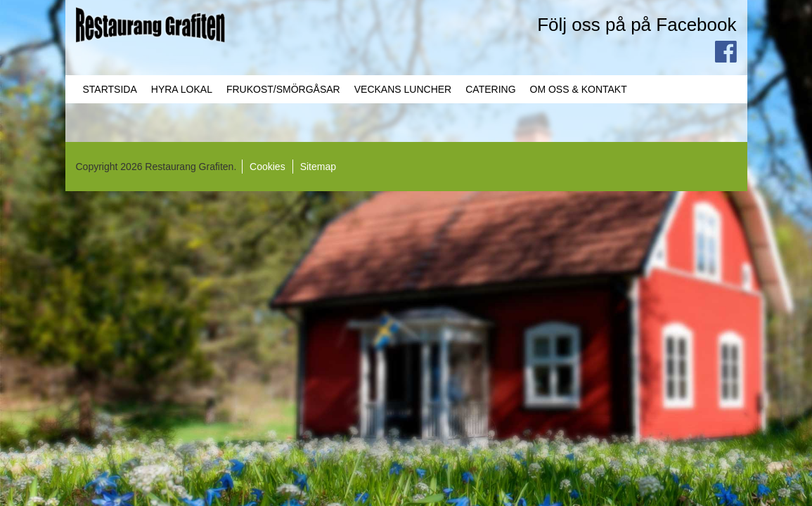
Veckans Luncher (403, 89)
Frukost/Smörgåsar (283, 89)
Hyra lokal (182, 89)
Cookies (268, 167)
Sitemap (318, 167)
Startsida (110, 89)
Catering (490, 89)
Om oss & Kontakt (579, 89)
